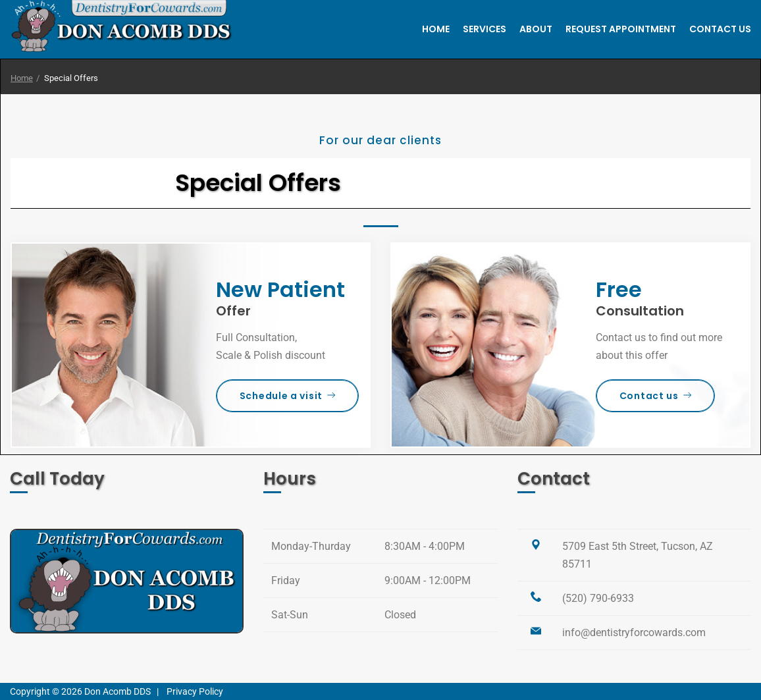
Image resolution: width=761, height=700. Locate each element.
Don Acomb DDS (118, 691)
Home (436, 29)
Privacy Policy (195, 691)
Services (485, 29)
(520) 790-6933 (598, 598)
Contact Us (720, 29)
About (536, 29)
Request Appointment (621, 29)
